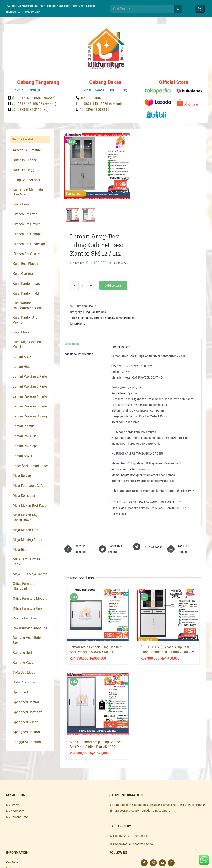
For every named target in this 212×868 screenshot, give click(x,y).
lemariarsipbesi (125, 322)
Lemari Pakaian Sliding (30, 416)
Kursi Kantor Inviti (26, 294)
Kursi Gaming (23, 274)
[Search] (178, 9)
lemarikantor (78, 328)
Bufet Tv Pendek (25, 160)
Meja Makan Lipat (26, 530)
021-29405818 (137, 840)
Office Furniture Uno (27, 608)
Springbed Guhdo (26, 722)
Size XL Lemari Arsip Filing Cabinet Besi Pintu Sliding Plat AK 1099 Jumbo (95, 751)
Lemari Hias (22, 367)
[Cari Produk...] (142, 9)
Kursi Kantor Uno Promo (25, 320)
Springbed (20, 692)
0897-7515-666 (143, 849)
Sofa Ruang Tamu (26, 682)
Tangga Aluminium (27, 742)
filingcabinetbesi (104, 322)
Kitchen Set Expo (25, 214)
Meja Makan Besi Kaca (30, 505)
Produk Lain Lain (25, 618)
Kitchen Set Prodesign (29, 244)
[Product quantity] (83, 290)
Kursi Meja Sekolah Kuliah (27, 344)
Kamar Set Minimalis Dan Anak (28, 192)
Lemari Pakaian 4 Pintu (30, 396)
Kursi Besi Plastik (25, 264)
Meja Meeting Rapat (28, 540)
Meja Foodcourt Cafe (28, 486)
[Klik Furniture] (106, 29)
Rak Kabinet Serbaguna (30, 628)
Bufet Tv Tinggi (24, 170)
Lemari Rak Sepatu (27, 446)
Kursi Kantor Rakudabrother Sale (27, 305)
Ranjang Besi (22, 653)
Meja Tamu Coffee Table (26, 562)
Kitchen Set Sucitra (27, 254)
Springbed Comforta (28, 712)
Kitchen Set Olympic (28, 234)
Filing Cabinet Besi (95, 316)
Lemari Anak (22, 357)
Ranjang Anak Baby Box (27, 640)
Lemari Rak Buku (25, 436)
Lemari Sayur (23, 456)
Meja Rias (20, 550)
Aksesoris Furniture (27, 150)
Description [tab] (72, 348)
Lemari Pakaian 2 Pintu (30, 377)
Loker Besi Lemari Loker (30, 466)
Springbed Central (26, 702)
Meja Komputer (24, 496)
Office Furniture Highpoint (24, 586)
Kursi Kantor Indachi (28, 284)
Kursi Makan (22, 332)
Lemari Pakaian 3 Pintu (30, 386)
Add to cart (113, 290)
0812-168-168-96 (120, 849)
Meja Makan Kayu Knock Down (26, 517)
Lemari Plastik (23, 426)
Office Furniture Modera (30, 598)
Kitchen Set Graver (26, 224)
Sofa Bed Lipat (24, 672)
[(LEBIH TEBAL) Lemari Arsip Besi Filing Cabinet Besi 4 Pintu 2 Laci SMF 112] (168, 619)
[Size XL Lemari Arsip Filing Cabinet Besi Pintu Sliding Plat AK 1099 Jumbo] (98, 709)
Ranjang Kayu (23, 663)
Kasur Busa (21, 204)
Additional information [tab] (79, 358)
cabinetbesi (85, 322)
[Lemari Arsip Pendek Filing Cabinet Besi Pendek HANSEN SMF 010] (98, 619)
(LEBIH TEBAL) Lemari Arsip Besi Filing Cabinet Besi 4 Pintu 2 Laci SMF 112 (168, 657)
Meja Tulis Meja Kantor (30, 574)
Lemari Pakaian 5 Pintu (30, 406)
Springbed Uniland (26, 732)
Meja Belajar (22, 476)
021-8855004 (118, 840)
